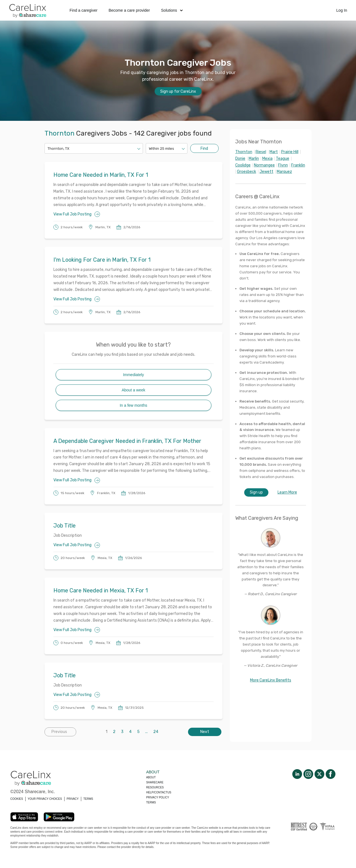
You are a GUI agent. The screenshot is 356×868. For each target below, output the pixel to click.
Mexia (267, 159)
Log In (342, 10)
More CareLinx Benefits (271, 680)
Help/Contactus (159, 792)
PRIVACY (73, 799)
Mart (274, 152)
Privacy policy (157, 797)
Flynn (283, 165)
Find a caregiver (83, 10)
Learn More (287, 492)
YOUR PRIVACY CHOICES (45, 799)
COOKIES (17, 799)
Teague (283, 159)
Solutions (172, 10)
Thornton (244, 152)
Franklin (298, 165)
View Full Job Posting (77, 214)
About (151, 777)
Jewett (266, 172)
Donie (240, 159)
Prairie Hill (290, 152)
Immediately (133, 375)
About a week (133, 390)
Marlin (254, 159)
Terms (151, 802)
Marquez (284, 172)
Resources (155, 787)
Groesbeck (247, 172)
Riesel (261, 152)
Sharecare (155, 782)
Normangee (264, 165)
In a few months (133, 405)
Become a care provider (129, 10)
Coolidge (243, 165)
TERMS (88, 799)
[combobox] (48, 149)
